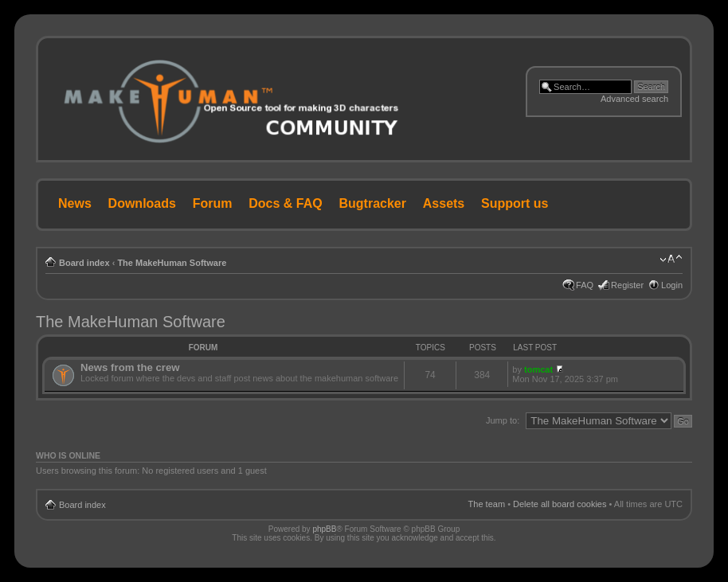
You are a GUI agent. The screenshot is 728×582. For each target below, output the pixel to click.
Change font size (671, 260)
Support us (515, 203)
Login (672, 285)
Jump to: (503, 420)
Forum (213, 203)
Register (627, 285)
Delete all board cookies (560, 504)
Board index (84, 263)
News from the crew (130, 367)
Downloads (142, 203)
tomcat (538, 369)
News (75, 203)
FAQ (585, 285)
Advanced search (634, 99)
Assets (444, 203)
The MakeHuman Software (172, 263)
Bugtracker (373, 203)
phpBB (324, 529)
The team (487, 504)
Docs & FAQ (285, 203)
